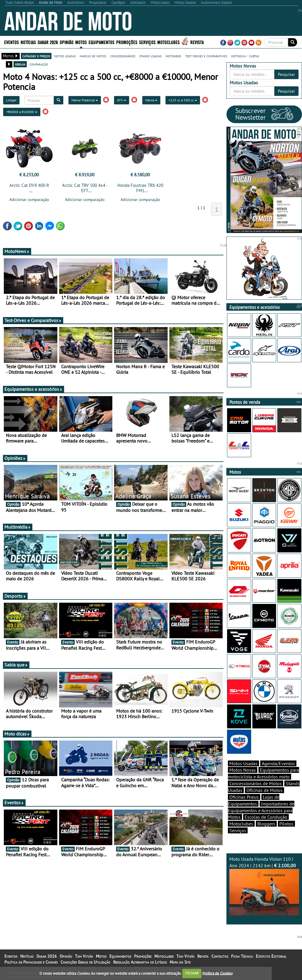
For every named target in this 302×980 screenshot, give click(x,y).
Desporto (15, 596)
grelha (20, 64)
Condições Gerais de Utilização (85, 962)
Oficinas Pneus (244, 797)
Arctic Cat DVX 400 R (29, 185)
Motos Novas (243, 770)
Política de (217, 973)
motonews (173, 56)
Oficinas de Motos (265, 790)
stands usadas (150, 56)
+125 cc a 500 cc (183, 100)
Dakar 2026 (48, 42)
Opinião (67, 42)
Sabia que (16, 665)
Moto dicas (17, 734)
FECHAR (192, 973)
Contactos (220, 956)
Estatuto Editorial (271, 956)
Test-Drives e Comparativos (33, 320)
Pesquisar (286, 74)
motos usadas (65, 56)
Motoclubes (168, 42)
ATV (122, 100)
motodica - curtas (245, 56)
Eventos (11, 42)
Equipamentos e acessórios (34, 389)
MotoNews (17, 251)
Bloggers (266, 824)
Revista (197, 42)
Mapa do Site (180, 962)
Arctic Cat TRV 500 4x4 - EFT (85, 188)
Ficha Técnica (242, 956)
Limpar (11, 100)
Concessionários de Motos (256, 783)
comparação (39, 64)
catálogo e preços (36, 56)
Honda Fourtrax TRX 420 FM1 (140, 188)
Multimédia (18, 527)
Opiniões (15, 458)
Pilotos (286, 824)
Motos (81, 42)
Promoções (127, 42)
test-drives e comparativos (206, 56)
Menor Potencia (85, 100)
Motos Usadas (243, 763)
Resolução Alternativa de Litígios (140, 962)
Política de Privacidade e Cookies (31, 962)
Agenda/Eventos (278, 763)
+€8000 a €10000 (22, 112)
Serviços (147, 42)
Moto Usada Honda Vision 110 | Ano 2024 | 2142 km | (264, 886)
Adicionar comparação (29, 200)
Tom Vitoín (84, 956)
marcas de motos (93, 56)
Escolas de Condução (266, 817)
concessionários (123, 56)
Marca (151, 100)
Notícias (28, 42)
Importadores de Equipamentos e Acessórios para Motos (261, 810)
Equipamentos (101, 42)
